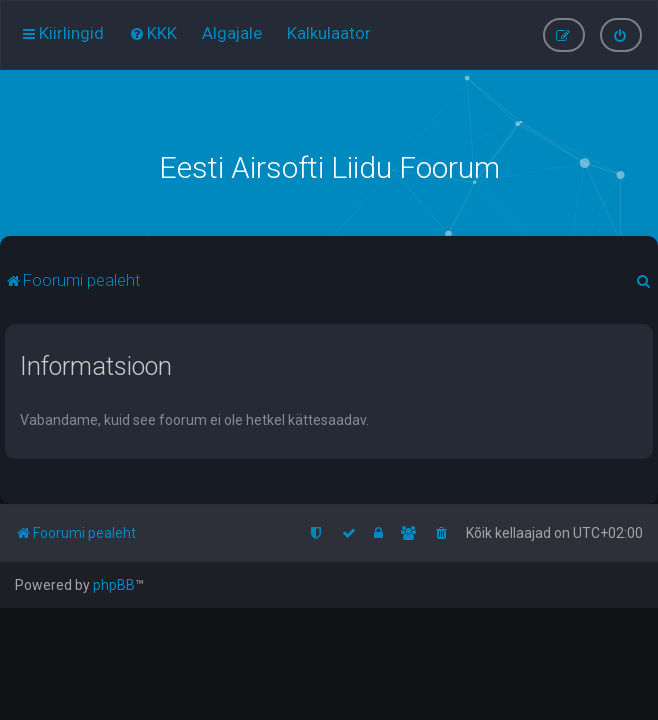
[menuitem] (153, 33)
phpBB (114, 585)
